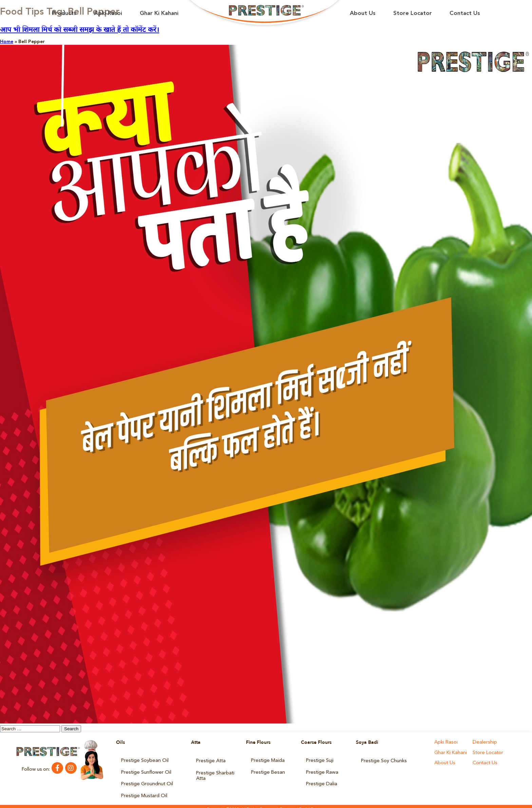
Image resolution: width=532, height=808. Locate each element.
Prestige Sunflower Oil (145, 770)
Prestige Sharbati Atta (215, 773)
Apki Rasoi (108, 13)
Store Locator (413, 13)
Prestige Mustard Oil (143, 791)
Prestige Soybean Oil (144, 760)
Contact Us (465, 13)
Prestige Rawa (321, 770)
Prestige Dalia (321, 781)
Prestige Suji (319, 760)
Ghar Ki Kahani (159, 13)
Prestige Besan (267, 770)
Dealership (484, 743)
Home (7, 42)
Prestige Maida (267, 760)
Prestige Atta (210, 760)
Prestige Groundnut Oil (146, 781)
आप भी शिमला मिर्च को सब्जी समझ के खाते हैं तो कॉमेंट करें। (80, 30)
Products (64, 13)
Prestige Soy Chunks (383, 760)
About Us (363, 13)
